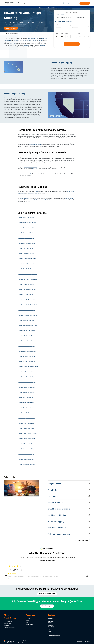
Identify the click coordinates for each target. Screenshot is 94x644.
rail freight (41, 40)
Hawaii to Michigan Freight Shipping (27, 361)
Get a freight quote (11, 28)
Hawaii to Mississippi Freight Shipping (27, 351)
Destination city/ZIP (76, 24)
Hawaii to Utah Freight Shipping (26, 248)
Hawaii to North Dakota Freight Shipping (28, 300)
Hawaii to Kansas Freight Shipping (26, 392)
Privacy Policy (80, 641)
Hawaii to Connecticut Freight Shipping (27, 433)
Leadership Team (7, 624)
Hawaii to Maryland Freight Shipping (27, 372)
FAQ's (27, 623)
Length (56, 34)
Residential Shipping (57, 515)
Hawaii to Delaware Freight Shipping (27, 428)
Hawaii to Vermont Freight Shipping (27, 243)
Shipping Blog (29, 621)
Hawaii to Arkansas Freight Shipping (27, 449)
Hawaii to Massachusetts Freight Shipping (28, 367)
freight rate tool (38, 200)
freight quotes (13, 44)
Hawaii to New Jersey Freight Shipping (27, 320)
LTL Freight (53, 496)
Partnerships (6, 626)
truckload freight (32, 40)
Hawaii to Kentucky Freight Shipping (27, 387)
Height (67, 34)
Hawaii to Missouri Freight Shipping (27, 346)
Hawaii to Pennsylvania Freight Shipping (28, 279)
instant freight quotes (24, 198)
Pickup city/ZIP (58, 24)
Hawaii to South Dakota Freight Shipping (28, 264)
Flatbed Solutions (55, 503)
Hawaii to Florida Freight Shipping (26, 423)
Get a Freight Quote (83, 541)
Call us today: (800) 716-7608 (47, 7)
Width (61, 34)
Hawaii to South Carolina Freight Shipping (28, 269)
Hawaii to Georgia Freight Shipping (27, 418)
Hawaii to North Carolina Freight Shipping (28, 305)
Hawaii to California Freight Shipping (27, 444)
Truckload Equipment (57, 528)
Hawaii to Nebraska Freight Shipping (27, 336)
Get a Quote (85, 3)
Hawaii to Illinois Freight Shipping (26, 408)
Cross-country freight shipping (47, 594)
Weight (79, 34)
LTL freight (25, 40)
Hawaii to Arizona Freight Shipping (26, 454)
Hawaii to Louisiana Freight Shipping (27, 382)
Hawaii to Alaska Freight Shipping (26, 459)
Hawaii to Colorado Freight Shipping (27, 439)
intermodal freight (18, 40)
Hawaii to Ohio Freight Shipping (26, 295)
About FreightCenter (8, 622)
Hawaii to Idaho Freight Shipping (26, 413)
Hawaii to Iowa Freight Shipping (26, 397)
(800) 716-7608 (51, 619)
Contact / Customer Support (10, 628)
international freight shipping (34, 193)
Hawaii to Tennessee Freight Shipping (27, 259)
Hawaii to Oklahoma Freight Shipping (27, 289)
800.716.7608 (48, 200)
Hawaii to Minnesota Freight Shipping (27, 356)
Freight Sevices (55, 484)
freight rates (26, 45)
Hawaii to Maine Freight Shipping (26, 377)
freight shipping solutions (33, 39)
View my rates (72, 44)
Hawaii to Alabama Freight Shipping (27, 464)
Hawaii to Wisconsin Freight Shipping (27, 223)
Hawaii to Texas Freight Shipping (26, 253)
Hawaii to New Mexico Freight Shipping (28, 315)
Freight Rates (54, 490)
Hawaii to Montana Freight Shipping (27, 341)
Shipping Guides (29, 625)
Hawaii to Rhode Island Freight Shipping (28, 274)
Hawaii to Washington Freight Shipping (27, 233)
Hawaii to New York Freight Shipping (27, 310)
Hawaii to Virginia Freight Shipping (26, 238)
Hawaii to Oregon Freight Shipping (26, 284)
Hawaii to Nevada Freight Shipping (27, 331)
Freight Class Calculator (31, 619)
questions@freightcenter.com (54, 636)
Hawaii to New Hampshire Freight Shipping (28, 325)
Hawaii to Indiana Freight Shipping (26, 403)
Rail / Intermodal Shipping (59, 534)
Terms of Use (87, 641)
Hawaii (36, 192)
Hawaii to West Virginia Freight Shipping (28, 228)
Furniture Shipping (56, 522)
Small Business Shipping (59, 509)
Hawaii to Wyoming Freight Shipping (27, 217)
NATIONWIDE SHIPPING (12, 34)
